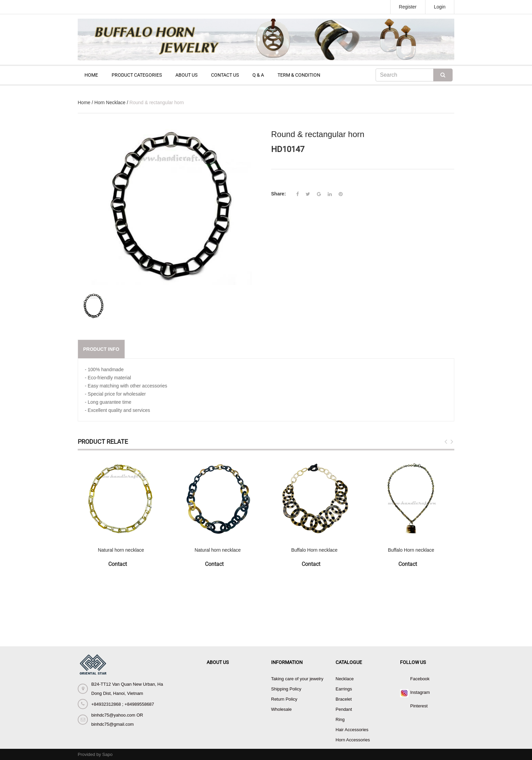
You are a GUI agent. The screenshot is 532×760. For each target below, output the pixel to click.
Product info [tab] (101, 349)
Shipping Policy (286, 689)
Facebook (420, 679)
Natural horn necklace (121, 550)
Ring (340, 719)
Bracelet (344, 699)
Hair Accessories (352, 730)
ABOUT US (186, 75)
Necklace (345, 679)
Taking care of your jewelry (297, 679)
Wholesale (281, 709)
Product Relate (103, 442)
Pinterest (419, 706)
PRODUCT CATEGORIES (137, 75)
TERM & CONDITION (299, 75)
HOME (91, 75)
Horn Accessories (353, 740)
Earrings (344, 689)
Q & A (258, 75)
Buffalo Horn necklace (314, 550)
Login (440, 7)
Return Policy (284, 699)
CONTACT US (225, 75)
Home (84, 102)
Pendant (344, 709)
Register (408, 7)
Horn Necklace (110, 102)
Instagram (420, 692)
